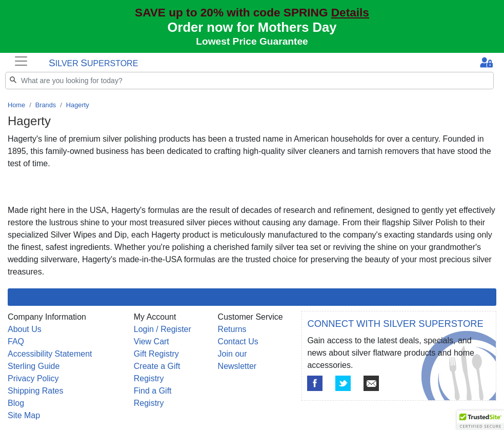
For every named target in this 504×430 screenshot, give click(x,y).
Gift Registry (156, 354)
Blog (16, 403)
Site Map (24, 415)
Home (16, 105)
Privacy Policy (33, 378)
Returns (232, 329)
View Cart (152, 341)
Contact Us (238, 341)
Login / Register (163, 329)
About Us (25, 329)
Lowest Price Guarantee (252, 41)
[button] (480, 420)
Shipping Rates (36, 391)
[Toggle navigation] (21, 61)
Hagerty (78, 105)
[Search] (249, 81)
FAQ (16, 341)
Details (350, 13)
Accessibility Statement (50, 354)
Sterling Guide (34, 366)
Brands (46, 105)
